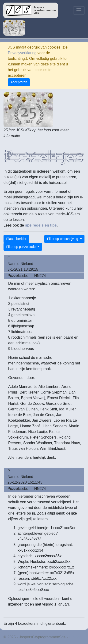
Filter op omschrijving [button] (63, 239)
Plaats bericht (16, 239)
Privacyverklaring (22, 53)
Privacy (75, 637)
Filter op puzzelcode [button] (21, 247)
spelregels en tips (41, 225)
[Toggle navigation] (79, 10)
